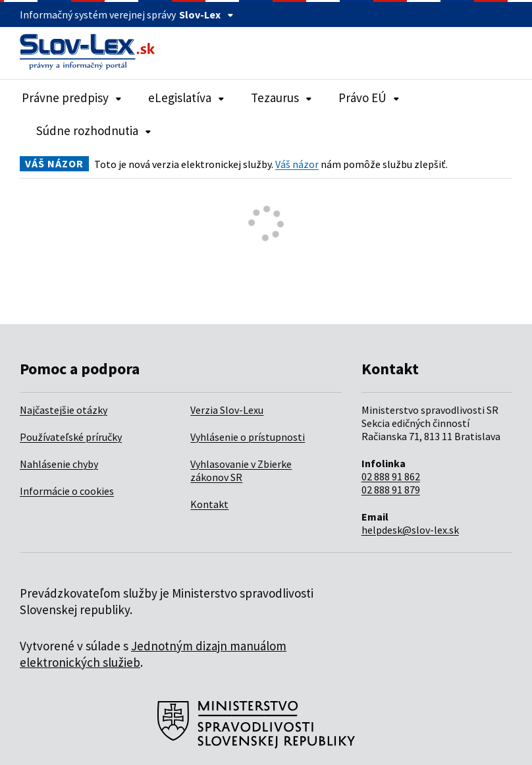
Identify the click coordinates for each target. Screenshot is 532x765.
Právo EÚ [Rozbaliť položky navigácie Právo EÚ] (369, 98)
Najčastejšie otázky (64, 410)
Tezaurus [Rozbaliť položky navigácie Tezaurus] (281, 98)
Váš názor (297, 164)
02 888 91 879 (391, 490)
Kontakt (209, 504)
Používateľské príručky (71, 437)
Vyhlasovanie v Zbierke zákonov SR (241, 470)
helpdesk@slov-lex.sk (410, 530)
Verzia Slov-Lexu (227, 410)
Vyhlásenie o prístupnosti (248, 437)
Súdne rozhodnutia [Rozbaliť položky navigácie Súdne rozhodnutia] (94, 130)
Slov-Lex (206, 14)
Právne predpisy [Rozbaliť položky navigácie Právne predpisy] (72, 98)
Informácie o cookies (67, 491)
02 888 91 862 (391, 476)
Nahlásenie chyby (59, 464)
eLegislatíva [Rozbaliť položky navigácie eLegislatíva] (186, 98)
